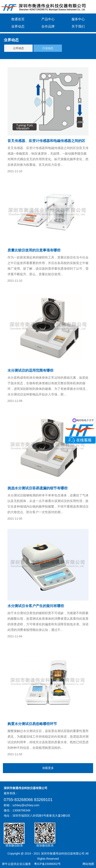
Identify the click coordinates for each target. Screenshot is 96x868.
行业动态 (48, 48)
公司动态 (18, 48)
